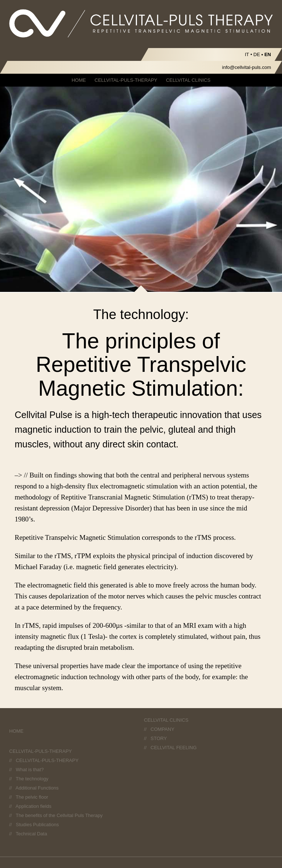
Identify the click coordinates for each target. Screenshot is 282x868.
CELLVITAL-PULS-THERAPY (126, 80)
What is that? (30, 770)
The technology (32, 779)
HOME (79, 80)
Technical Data (31, 834)
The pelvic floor (32, 797)
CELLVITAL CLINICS (188, 80)
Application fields (33, 806)
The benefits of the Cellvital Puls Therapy (59, 815)
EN (268, 54)
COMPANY (162, 729)
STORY (159, 738)
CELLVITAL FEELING (173, 748)
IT (247, 54)
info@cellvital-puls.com (247, 67)
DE (257, 54)
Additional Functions (37, 788)
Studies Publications (37, 825)
